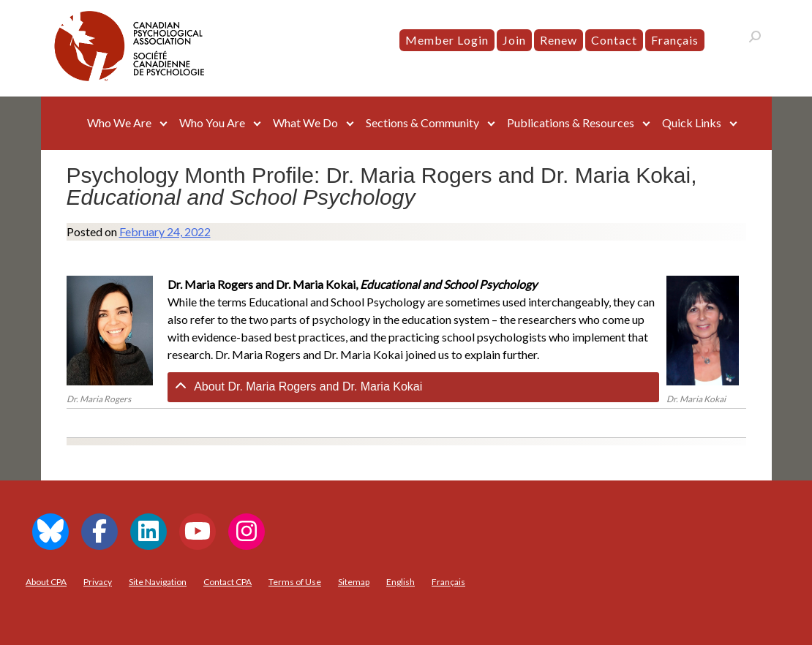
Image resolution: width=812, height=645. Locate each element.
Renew (559, 40)
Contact (614, 40)
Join (514, 40)
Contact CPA (228, 582)
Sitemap (354, 582)
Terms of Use (295, 582)
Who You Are (212, 122)
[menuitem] (675, 40)
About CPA (46, 582)
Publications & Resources (571, 122)
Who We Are (119, 122)
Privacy (98, 582)
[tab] (413, 387)
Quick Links (692, 122)
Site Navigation (158, 582)
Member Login (447, 40)
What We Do (305, 122)
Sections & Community (422, 122)
